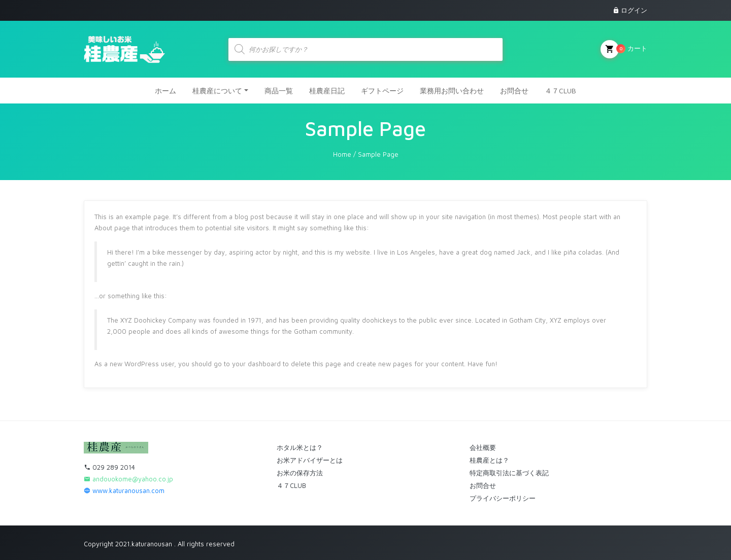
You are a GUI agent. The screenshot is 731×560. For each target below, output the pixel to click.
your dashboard (256, 364)
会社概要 (483, 447)
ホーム (165, 91)
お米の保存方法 (300, 473)
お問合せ (514, 91)
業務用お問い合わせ (452, 91)
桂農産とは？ (489, 460)
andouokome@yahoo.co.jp (128, 479)
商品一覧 (279, 91)
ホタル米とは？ (300, 447)
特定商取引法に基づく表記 (509, 473)
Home (342, 154)
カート (624, 49)
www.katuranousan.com (124, 491)
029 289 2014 (109, 467)
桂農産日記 (327, 91)
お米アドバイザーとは (310, 460)
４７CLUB (560, 91)
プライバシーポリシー (503, 498)
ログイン (634, 10)
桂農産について (217, 91)
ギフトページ (382, 91)
